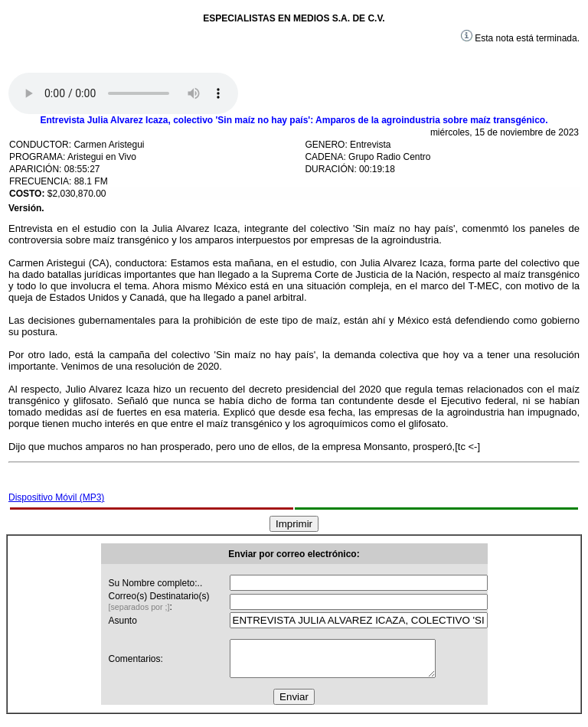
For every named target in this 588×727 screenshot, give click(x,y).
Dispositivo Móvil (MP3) (56, 497)
